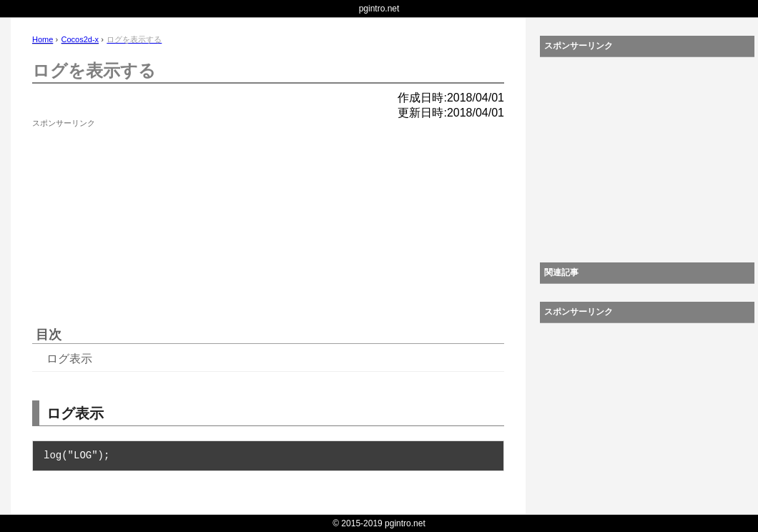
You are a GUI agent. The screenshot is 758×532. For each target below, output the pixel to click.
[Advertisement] (139, 222)
